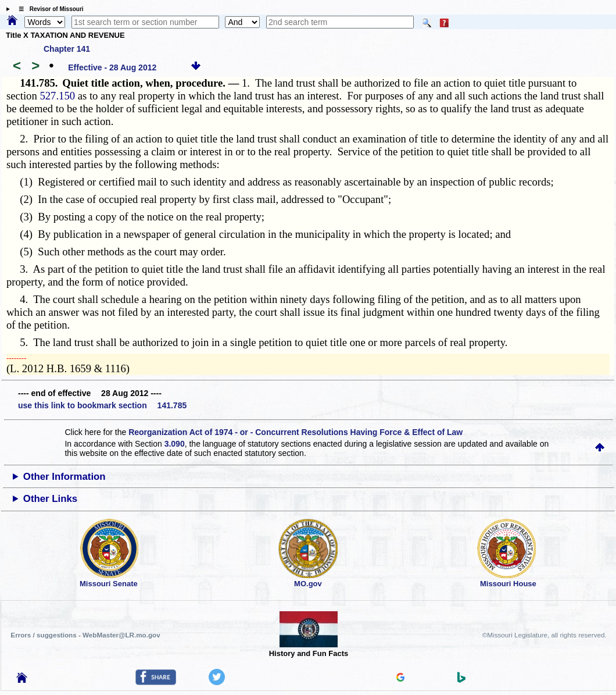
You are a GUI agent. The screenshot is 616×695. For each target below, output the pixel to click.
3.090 (175, 444)
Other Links (50, 499)
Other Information (65, 477)
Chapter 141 (67, 49)
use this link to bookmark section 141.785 (102, 405)
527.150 (57, 96)
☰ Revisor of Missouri (48, 9)
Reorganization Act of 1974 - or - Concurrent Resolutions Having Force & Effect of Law (296, 432)
